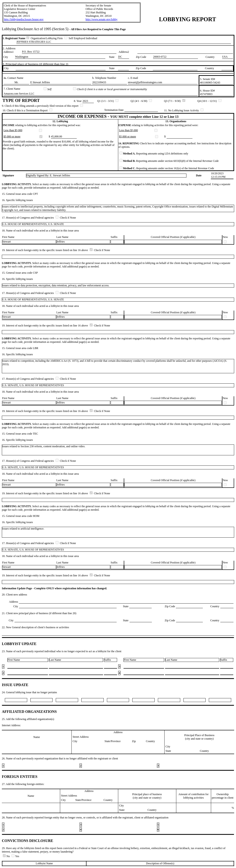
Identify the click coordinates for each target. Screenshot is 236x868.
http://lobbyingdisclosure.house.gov (24, 19)
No (7, 856)
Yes (15, 856)
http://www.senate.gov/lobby (102, 19)
